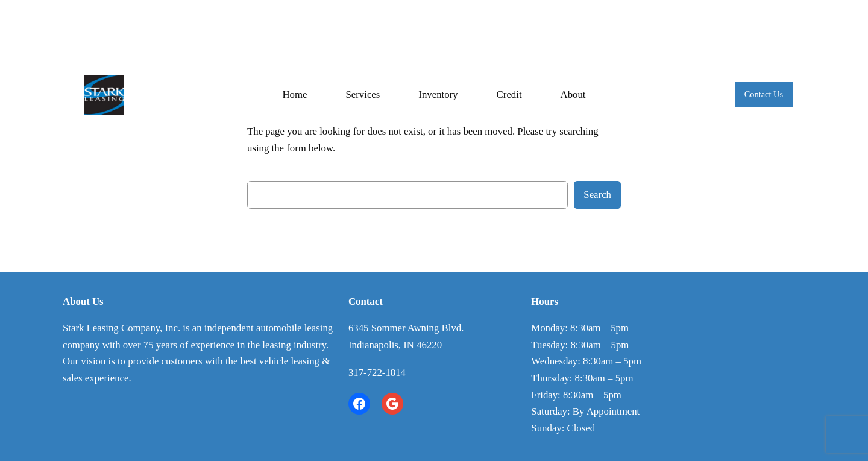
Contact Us (764, 94)
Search (597, 195)
